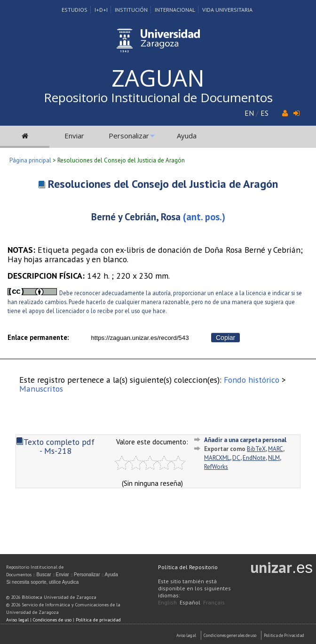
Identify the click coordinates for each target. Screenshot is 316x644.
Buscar (43, 575)
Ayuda (187, 136)
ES (265, 113)
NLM (274, 458)
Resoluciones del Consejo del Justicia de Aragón (163, 184)
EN (249, 113)
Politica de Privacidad (284, 635)
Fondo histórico (252, 380)
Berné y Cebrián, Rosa (136, 217)
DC (236, 458)
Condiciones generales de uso (230, 635)
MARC (276, 449)
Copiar (225, 338)
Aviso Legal (186, 635)
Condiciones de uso (52, 620)
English (167, 602)
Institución (131, 10)
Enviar (74, 136)
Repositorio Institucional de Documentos (158, 97)
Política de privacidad (98, 620)
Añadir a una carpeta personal (245, 440)
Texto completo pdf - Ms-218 (55, 446)
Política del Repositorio (188, 567)
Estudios (75, 10)
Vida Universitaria (227, 10)
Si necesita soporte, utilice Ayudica (42, 582)
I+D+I (101, 10)
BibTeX (256, 449)
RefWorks (216, 467)
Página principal (30, 160)
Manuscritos (41, 389)
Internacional (175, 10)
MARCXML (217, 458)
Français (214, 602)
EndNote (254, 458)
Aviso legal (17, 620)
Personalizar (129, 136)
